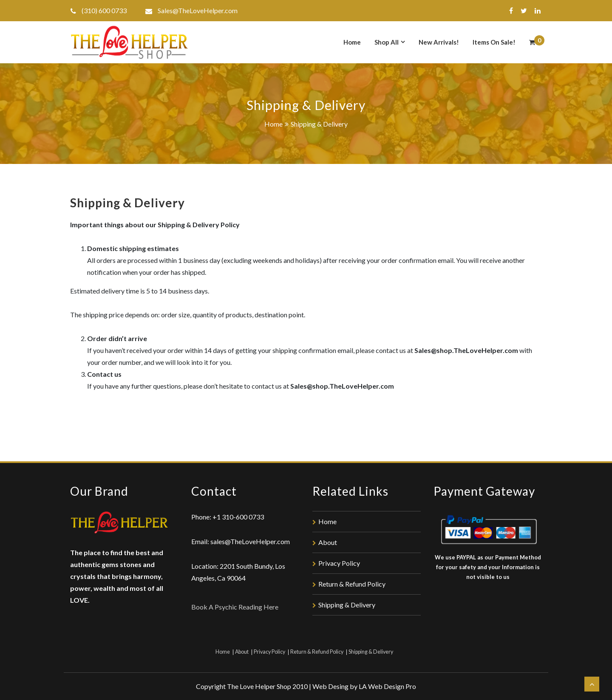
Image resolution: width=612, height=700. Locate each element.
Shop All (387, 42)
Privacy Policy (339, 563)
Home (352, 42)
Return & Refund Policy (352, 584)
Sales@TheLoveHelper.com (198, 10)
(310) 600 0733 (104, 10)
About (328, 542)
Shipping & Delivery (347, 605)
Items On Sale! (494, 42)
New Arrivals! (439, 42)
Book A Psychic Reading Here (235, 607)
